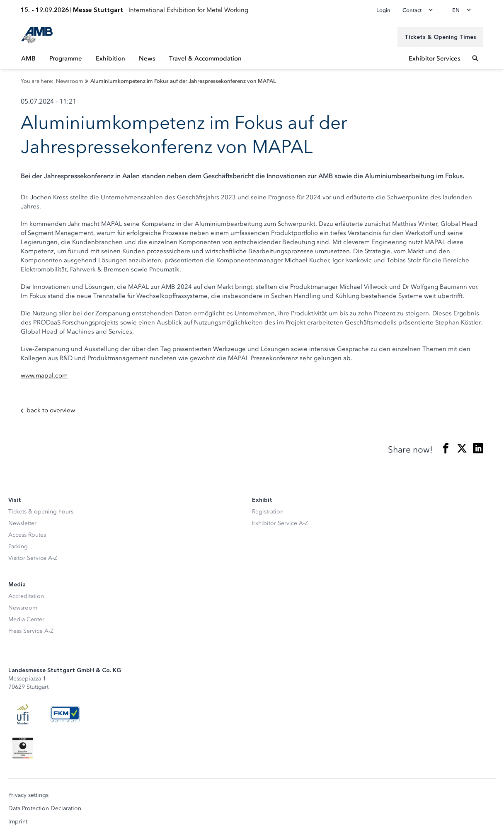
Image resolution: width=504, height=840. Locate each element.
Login (383, 10)
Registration (268, 512)
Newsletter (22, 523)
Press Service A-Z (31, 631)
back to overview (48, 410)
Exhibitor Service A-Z (280, 523)
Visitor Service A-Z (33, 558)
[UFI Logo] (23, 714)
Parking (18, 546)
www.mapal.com (44, 375)
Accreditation (26, 596)
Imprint (18, 822)
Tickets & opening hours (41, 512)
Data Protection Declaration (45, 809)
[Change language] (464, 10)
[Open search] (475, 58)
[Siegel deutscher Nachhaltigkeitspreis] (23, 748)
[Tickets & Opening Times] (440, 37)
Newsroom (23, 608)
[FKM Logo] (65, 714)
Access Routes (27, 535)
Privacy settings (28, 795)
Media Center (26, 619)
